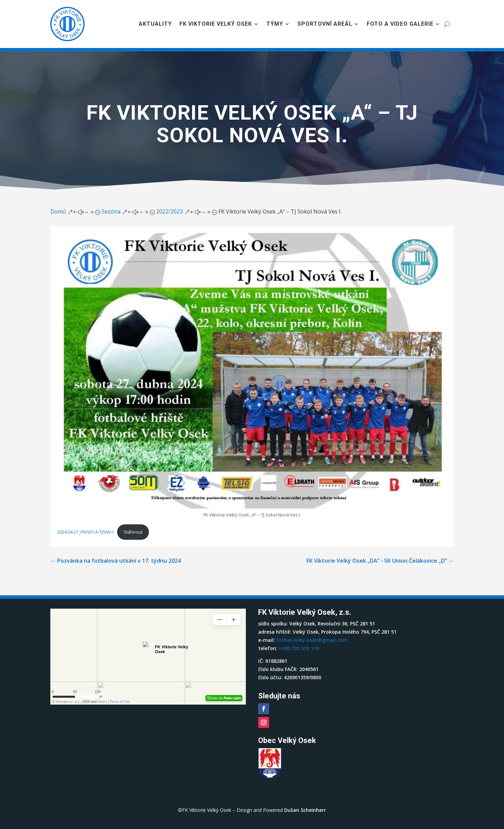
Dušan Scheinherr (305, 810)
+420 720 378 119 (299, 648)
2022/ (169, 211)
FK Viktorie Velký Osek (216, 24)
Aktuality (155, 24)
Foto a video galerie (400, 24)
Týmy (275, 24)
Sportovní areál (325, 24)
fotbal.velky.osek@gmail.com (312, 640)
